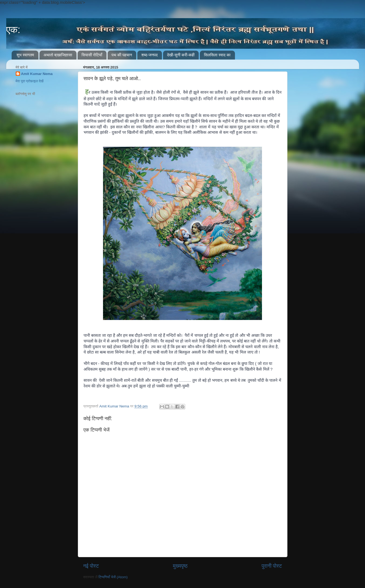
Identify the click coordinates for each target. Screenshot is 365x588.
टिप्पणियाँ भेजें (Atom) (113, 577)
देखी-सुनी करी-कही (181, 55)
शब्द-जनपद (150, 55)
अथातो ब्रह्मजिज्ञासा (58, 55)
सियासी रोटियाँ (92, 55)
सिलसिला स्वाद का (217, 55)
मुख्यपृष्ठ (180, 566)
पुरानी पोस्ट (272, 566)
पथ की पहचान (122, 55)
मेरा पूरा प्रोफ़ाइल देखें (30, 81)
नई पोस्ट (91, 566)
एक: (13, 30)
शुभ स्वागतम (25, 55)
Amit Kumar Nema (37, 74)
